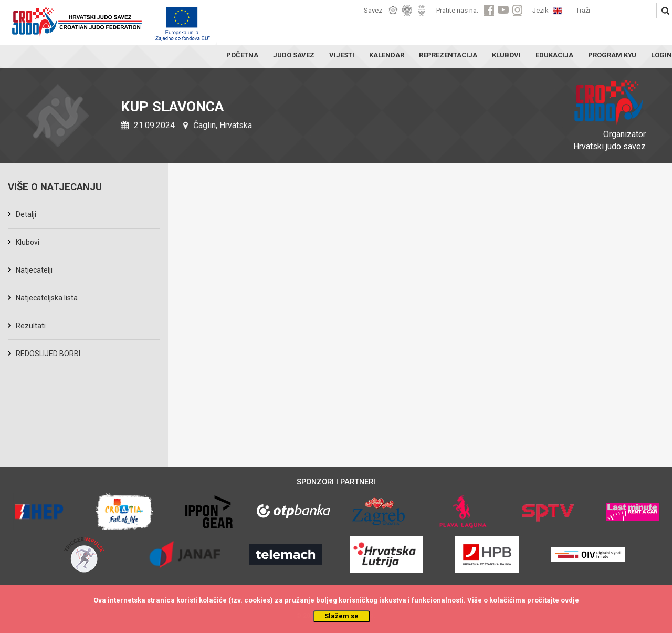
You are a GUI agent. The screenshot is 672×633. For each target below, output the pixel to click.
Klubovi (28, 242)
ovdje (570, 600)
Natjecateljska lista (47, 298)
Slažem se (342, 616)
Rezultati (31, 326)
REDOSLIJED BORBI (48, 354)
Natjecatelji (34, 270)
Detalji (26, 214)
